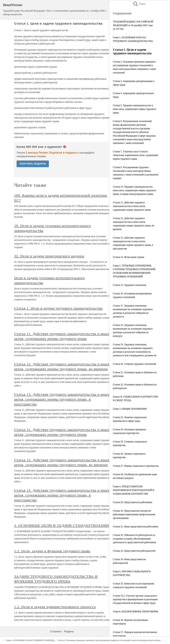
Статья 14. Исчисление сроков (129, 257)
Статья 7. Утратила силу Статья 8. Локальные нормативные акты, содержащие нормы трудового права (136, 155)
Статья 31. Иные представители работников (136, 527)
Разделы (69, 631)
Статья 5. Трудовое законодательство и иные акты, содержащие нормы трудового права (135, 109)
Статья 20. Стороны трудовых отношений (134, 364)
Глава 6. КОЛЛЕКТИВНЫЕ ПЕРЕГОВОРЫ (136, 611)
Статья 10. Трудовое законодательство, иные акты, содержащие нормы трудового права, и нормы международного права (135, 190)
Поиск (139, 4)
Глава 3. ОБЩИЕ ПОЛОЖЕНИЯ (130, 409)
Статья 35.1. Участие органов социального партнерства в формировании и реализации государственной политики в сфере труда (135, 599)
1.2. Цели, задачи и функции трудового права (52, 551)
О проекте (56, 631)
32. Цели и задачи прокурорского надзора (49, 256)
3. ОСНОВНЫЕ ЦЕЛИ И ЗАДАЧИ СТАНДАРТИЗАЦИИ (62, 526)
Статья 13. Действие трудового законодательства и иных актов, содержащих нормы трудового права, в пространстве (62, 399)
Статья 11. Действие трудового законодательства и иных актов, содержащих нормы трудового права (132, 206)
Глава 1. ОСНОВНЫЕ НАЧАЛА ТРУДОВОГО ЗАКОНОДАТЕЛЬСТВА (35, 640)
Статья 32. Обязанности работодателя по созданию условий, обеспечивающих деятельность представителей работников (134, 539)
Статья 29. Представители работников (133, 502)
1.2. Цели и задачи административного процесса (55, 607)
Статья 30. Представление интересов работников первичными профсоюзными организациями (134, 514)
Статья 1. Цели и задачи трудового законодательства (58, 308)
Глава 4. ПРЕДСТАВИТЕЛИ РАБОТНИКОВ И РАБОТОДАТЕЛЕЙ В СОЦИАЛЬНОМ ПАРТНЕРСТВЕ (134, 490)
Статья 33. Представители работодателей (134, 551)
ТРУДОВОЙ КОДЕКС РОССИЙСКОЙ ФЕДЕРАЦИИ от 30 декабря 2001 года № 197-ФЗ (133, 25)
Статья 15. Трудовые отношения (130, 285)
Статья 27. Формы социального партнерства (136, 466)
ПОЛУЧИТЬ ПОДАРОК (33, 164)
